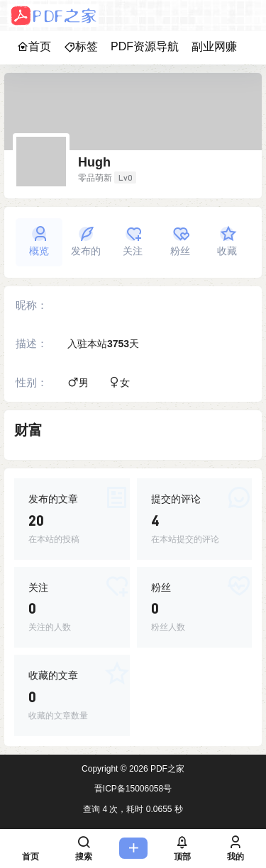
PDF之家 (166, 769)
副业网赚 (214, 46)
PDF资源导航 (145, 46)
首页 (34, 46)
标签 (81, 46)
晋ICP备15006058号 (133, 789)
